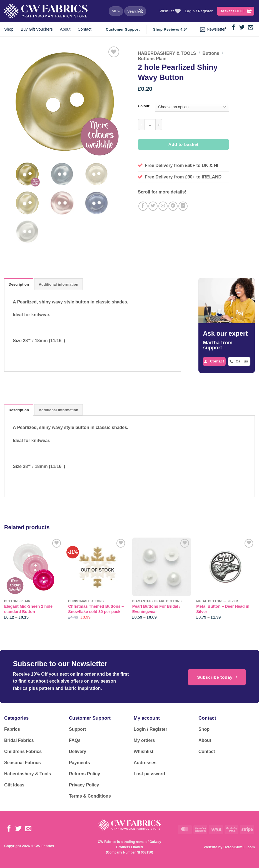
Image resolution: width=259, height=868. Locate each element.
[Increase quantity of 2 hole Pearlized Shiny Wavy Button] (159, 124)
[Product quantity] (150, 124)
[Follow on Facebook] (234, 28)
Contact (84, 29)
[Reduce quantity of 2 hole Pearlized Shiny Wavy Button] (141, 124)
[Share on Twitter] (153, 206)
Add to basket (184, 144)
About (65, 29)
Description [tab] (19, 284)
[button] (236, 11)
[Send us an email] (251, 28)
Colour (144, 106)
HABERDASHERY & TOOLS (167, 53)
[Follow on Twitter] (242, 28)
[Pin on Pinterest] (173, 206)
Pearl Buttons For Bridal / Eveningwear (156, 609)
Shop (9, 29)
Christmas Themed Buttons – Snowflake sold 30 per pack (96, 609)
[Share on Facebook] (143, 206)
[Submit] (141, 11)
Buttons (211, 53)
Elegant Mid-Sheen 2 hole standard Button (28, 609)
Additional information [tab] (58, 284)
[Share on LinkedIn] (183, 206)
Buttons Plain (152, 59)
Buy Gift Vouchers (37, 29)
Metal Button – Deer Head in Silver (223, 609)
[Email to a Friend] (163, 206)
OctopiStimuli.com (239, 847)
